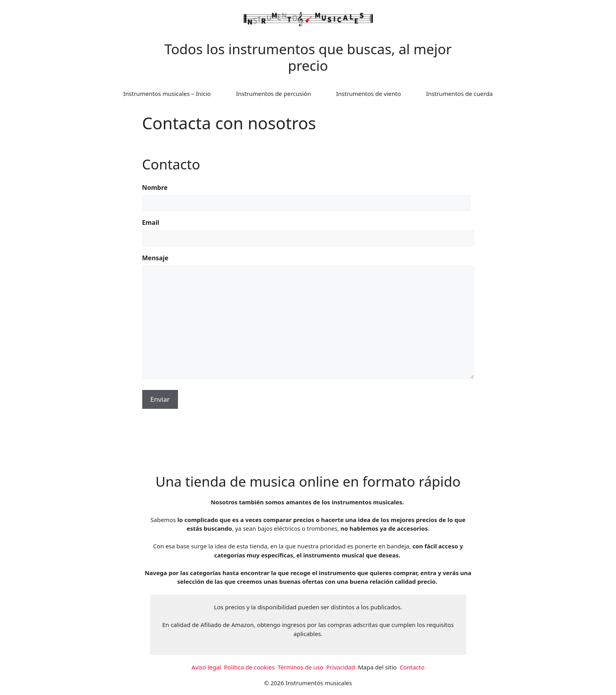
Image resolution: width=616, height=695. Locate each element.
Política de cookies (249, 667)
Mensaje (155, 258)
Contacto (412, 667)
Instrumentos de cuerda (459, 94)
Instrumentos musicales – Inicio (167, 94)
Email (151, 222)
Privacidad (341, 667)
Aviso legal (206, 667)
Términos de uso (301, 667)
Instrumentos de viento (368, 94)
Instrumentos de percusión (274, 94)
